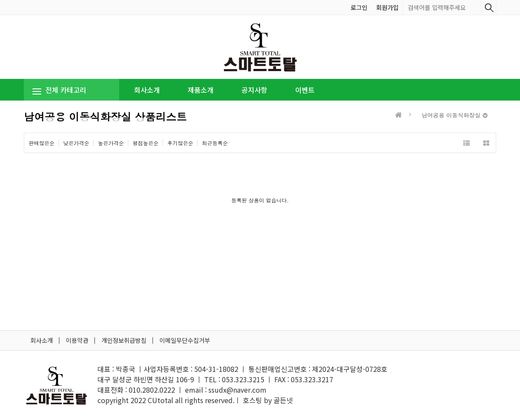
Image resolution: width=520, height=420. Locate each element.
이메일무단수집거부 (185, 340)
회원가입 (387, 7)
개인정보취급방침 (124, 340)
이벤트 (305, 90)
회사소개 (147, 90)
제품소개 (201, 90)
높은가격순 (111, 143)
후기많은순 (180, 143)
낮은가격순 (76, 143)
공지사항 (254, 90)
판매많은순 (42, 143)
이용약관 (77, 340)
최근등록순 (215, 143)
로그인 (359, 7)
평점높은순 (146, 143)
